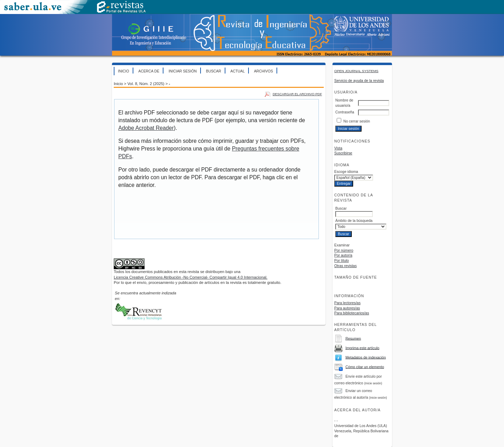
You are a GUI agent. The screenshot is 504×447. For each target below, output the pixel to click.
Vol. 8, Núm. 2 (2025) (146, 84)
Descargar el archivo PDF (297, 94)
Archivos (264, 71)
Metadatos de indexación (366, 357)
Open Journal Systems (356, 71)
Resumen (353, 338)
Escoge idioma (346, 172)
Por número (344, 250)
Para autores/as (347, 308)
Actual (237, 71)
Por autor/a (343, 255)
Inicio (124, 71)
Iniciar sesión (183, 71)
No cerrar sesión (357, 121)
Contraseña (345, 112)
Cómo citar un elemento (365, 367)
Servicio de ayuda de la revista (359, 81)
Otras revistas (345, 266)
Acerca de (149, 71)
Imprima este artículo (362, 348)
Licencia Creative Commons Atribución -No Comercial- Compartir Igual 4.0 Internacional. (191, 277)
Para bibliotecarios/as (352, 313)
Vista (338, 148)
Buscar (213, 71)
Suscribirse (343, 153)
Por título (342, 261)
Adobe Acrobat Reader (146, 128)
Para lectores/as (347, 303)
